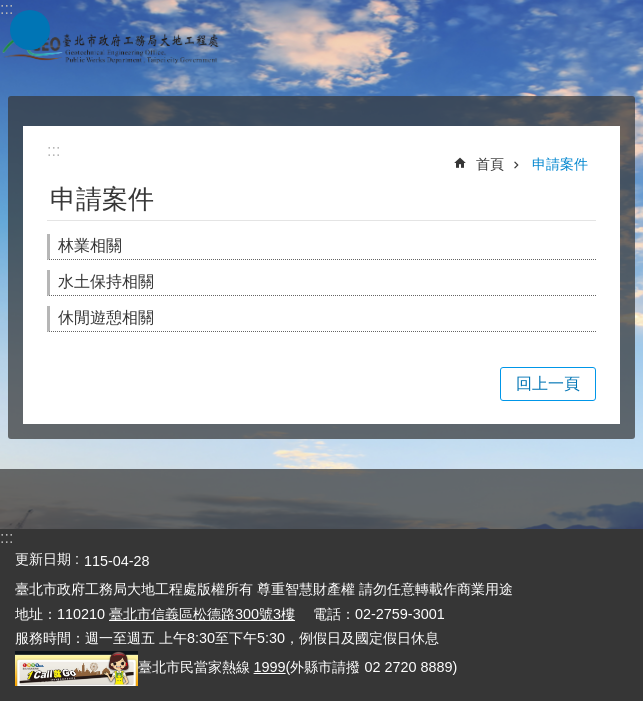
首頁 (490, 164)
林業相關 (90, 245)
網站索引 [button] (30, 30)
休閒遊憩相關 (106, 317)
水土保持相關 (106, 281)
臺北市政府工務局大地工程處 (110, 48)
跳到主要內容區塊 (10, 10)
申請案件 (560, 164)
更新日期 (43, 559)
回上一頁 (548, 383)
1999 (270, 667)
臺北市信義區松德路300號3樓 (202, 614)
